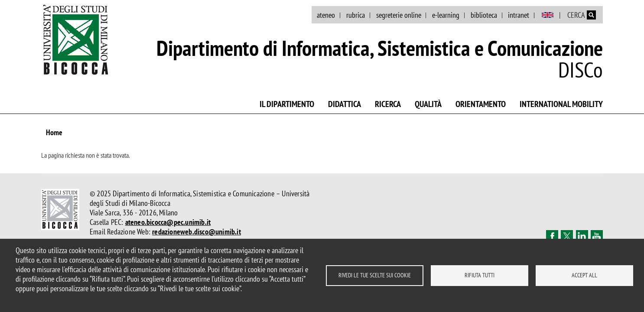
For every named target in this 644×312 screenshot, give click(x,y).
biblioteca (484, 15)
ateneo (326, 15)
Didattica (345, 104)
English (548, 15)
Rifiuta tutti (480, 275)
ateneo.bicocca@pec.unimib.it (168, 222)
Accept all (584, 275)
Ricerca (388, 104)
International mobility (561, 104)
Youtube (597, 236)
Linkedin (582, 236)
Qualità (428, 104)
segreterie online (399, 15)
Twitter (567, 236)
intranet (519, 15)
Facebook (552, 236)
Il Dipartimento (287, 104)
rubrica (356, 15)
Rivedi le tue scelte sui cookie (375, 275)
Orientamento (481, 104)
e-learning (446, 15)
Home (54, 132)
